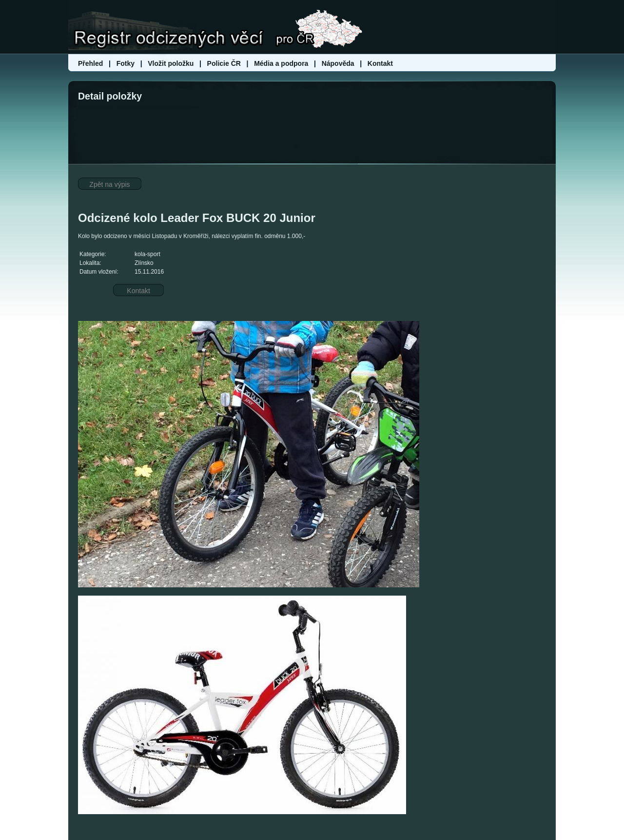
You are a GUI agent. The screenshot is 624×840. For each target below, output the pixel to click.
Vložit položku (171, 63)
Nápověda (338, 63)
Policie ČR (224, 63)
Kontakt (380, 63)
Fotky (126, 63)
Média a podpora (282, 63)
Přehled (91, 63)
